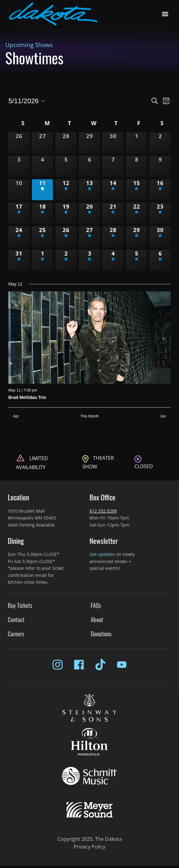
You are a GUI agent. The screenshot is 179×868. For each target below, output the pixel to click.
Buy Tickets (20, 605)
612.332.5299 (103, 511)
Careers (16, 634)
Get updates (102, 554)
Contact (16, 619)
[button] (165, 14)
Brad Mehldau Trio (27, 397)
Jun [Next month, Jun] (165, 416)
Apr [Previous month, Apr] (14, 416)
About (97, 619)
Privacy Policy (90, 847)
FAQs (96, 605)
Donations (101, 634)
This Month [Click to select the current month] (89, 416)
